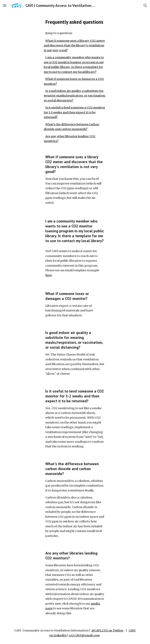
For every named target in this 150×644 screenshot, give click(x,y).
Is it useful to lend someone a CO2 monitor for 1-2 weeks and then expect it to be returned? (74, 112)
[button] (5, 5)
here (49, 275)
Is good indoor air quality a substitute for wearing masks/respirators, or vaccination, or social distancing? (75, 96)
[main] (75, 22)
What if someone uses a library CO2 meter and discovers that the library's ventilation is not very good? (74, 46)
